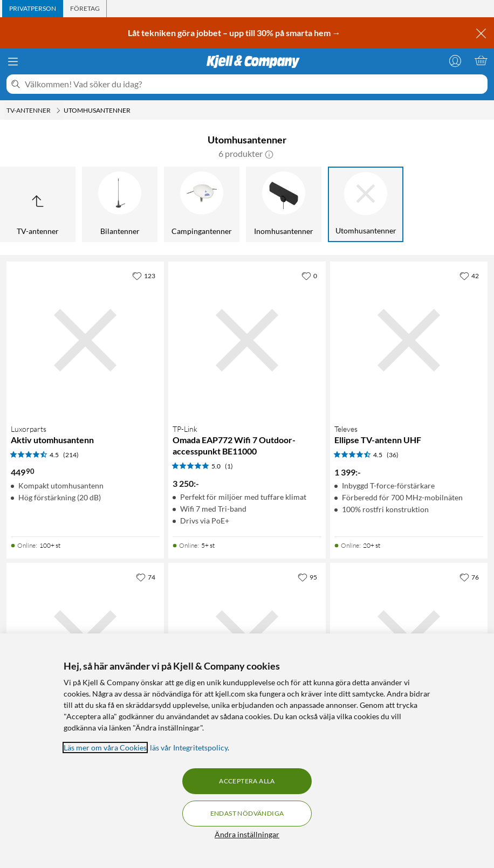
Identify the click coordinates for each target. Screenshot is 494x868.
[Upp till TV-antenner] (38, 204)
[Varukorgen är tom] (481, 60)
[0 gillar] (309, 275)
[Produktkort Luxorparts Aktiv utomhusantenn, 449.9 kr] (85, 340)
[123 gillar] (144, 275)
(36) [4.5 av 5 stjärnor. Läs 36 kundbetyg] (393, 455)
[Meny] (13, 61)
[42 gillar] (469, 275)
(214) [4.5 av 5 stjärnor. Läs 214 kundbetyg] (71, 455)
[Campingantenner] (202, 204)
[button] (269, 154)
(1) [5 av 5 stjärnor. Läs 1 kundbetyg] (229, 466)
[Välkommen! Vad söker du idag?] (254, 84)
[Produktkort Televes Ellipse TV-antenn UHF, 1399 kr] (409, 340)
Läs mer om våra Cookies (105, 748)
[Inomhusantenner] (284, 204)
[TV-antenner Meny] (58, 111)
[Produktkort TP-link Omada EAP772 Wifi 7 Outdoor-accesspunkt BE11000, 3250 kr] (247, 340)
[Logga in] (455, 60)
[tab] (33, 9)
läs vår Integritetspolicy (189, 748)
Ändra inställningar (247, 834)
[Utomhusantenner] (366, 204)
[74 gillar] (146, 577)
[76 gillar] (469, 577)
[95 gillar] (307, 577)
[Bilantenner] (120, 204)
